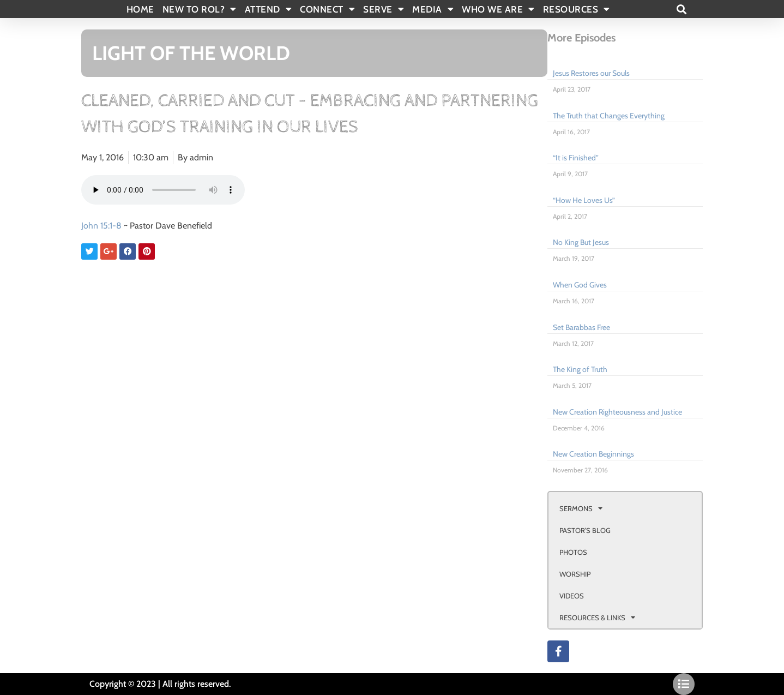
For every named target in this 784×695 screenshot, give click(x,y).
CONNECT (327, 9)
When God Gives (580, 285)
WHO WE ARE (498, 9)
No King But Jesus (581, 242)
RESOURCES (577, 9)
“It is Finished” (576, 158)
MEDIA (433, 9)
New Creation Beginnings (593, 454)
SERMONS (581, 508)
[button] (681, 9)
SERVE (384, 9)
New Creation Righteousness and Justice (617, 412)
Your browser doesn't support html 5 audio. (163, 190)
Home (140, 9)
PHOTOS (573, 552)
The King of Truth (580, 369)
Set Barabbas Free (581, 327)
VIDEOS (572, 596)
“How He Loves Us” (584, 200)
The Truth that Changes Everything (609, 116)
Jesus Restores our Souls (591, 73)
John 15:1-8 (101, 226)
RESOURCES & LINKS (597, 617)
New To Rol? (200, 9)
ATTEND (269, 9)
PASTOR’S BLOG (585, 530)
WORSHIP (575, 574)
